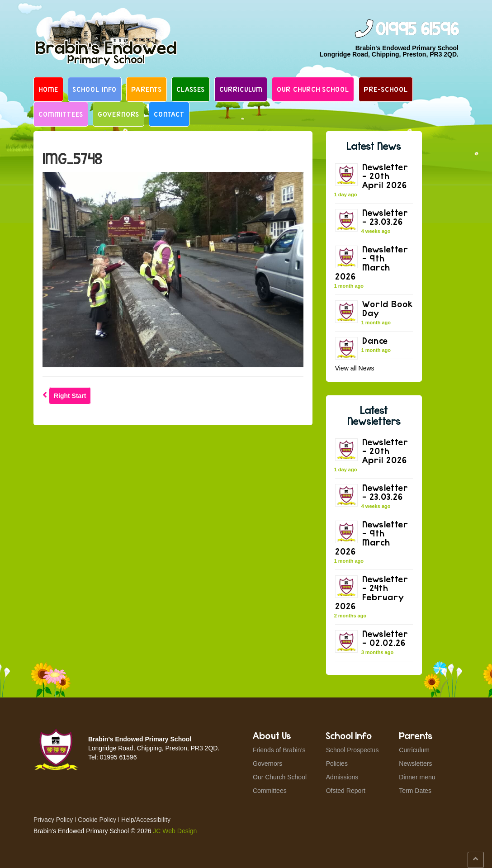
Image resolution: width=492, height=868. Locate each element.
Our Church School (313, 89)
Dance (375, 340)
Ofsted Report (346, 791)
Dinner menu (417, 777)
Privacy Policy (53, 820)
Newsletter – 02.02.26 (385, 638)
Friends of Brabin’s (279, 750)
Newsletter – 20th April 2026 (385, 176)
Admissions (342, 777)
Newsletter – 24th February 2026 (372, 592)
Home (48, 89)
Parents (147, 89)
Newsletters (415, 764)
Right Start (70, 396)
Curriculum (241, 89)
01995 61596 (417, 30)
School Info (95, 89)
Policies (337, 764)
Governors (118, 114)
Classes (191, 89)
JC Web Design (175, 831)
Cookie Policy (97, 820)
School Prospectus (352, 750)
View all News (355, 368)
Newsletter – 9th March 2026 (372, 263)
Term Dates (415, 791)
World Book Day (388, 308)
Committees (61, 114)
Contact (169, 114)
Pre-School (386, 89)
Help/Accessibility (146, 820)
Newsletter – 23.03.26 (385, 217)
